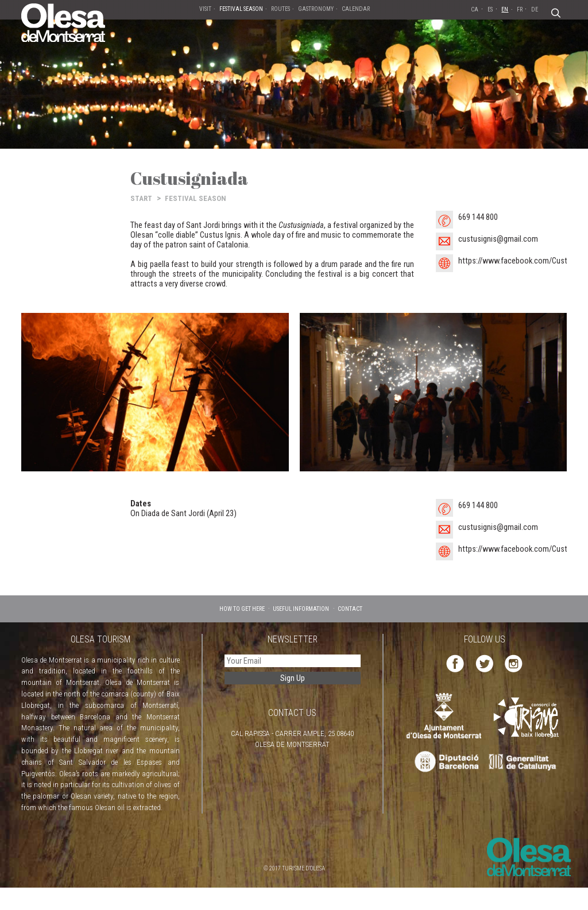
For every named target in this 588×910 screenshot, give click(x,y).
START (141, 198)
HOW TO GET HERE (242, 609)
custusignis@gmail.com (498, 239)
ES (490, 9)
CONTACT (350, 609)
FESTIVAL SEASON (196, 198)
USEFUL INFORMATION (301, 609)
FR (520, 9)
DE (535, 9)
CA (475, 9)
